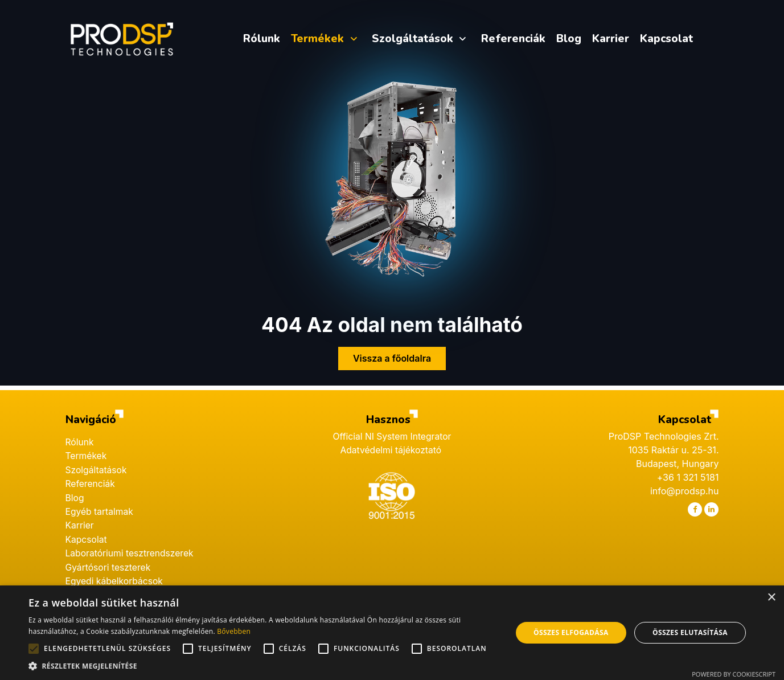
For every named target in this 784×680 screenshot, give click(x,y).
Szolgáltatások (97, 466)
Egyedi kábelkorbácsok (116, 576)
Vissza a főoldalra (392, 355)
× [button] (771, 598)
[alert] (392, 633)
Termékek (87, 453)
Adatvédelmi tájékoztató (392, 447)
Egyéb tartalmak (100, 507)
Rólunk (80, 439)
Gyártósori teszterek (109, 562)
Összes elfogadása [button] (571, 632)
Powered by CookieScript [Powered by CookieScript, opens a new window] (734, 674)
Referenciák (91, 480)
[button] (263, 666)
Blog (75, 494)
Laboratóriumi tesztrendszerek (131, 548)
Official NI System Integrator (392, 433)
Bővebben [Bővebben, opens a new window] (234, 631)
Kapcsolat (87, 535)
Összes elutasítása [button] (690, 632)
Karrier (80, 521)
